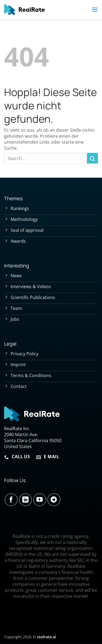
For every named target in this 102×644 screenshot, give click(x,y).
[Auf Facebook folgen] (11, 500)
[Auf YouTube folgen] (40, 500)
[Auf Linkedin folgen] (26, 500)
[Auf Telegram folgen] (54, 500)
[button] (95, 9)
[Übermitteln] (92, 158)
